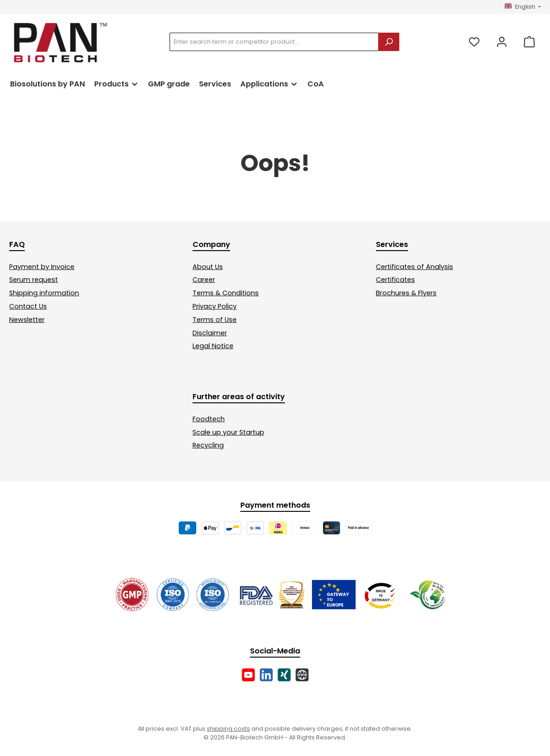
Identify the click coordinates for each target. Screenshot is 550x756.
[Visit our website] (302, 675)
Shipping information (44, 293)
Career (204, 280)
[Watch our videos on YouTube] (248, 675)
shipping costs (228, 729)
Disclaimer (210, 333)
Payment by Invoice (42, 267)
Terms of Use (215, 320)
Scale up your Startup (228, 432)
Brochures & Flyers (406, 293)
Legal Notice (213, 346)
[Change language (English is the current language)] (523, 7)
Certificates (395, 280)
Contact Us (28, 306)
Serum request (34, 280)
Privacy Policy (215, 306)
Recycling (208, 445)
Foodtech (209, 419)
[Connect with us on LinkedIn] (266, 675)
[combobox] (274, 42)
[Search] (389, 42)
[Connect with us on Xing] (284, 675)
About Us (208, 267)
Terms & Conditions (226, 293)
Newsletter (27, 320)
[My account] (502, 42)
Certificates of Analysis (414, 267)
